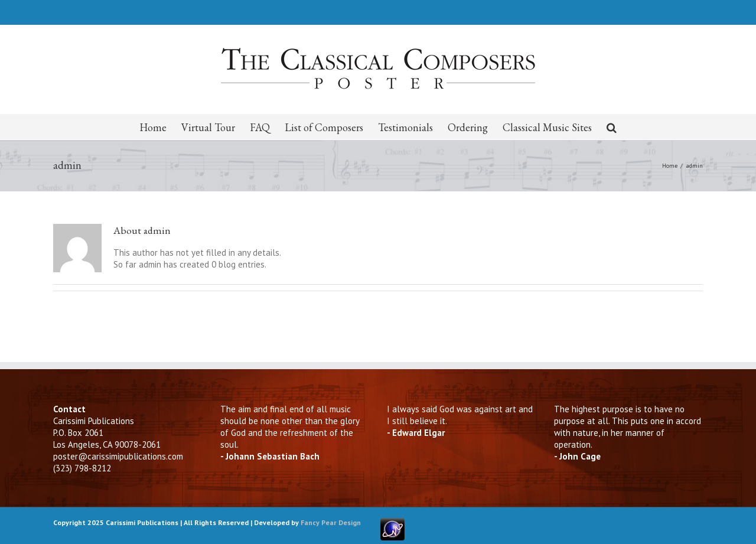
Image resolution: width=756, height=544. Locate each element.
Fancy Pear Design (331, 522)
